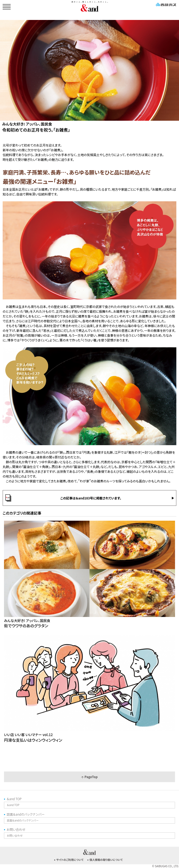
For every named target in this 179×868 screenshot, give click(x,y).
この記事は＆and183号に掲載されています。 (91, 498)
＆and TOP (14, 799)
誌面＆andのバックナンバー (26, 814)
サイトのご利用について (70, 860)
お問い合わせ (16, 829)
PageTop (89, 777)
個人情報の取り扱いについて (106, 860)
